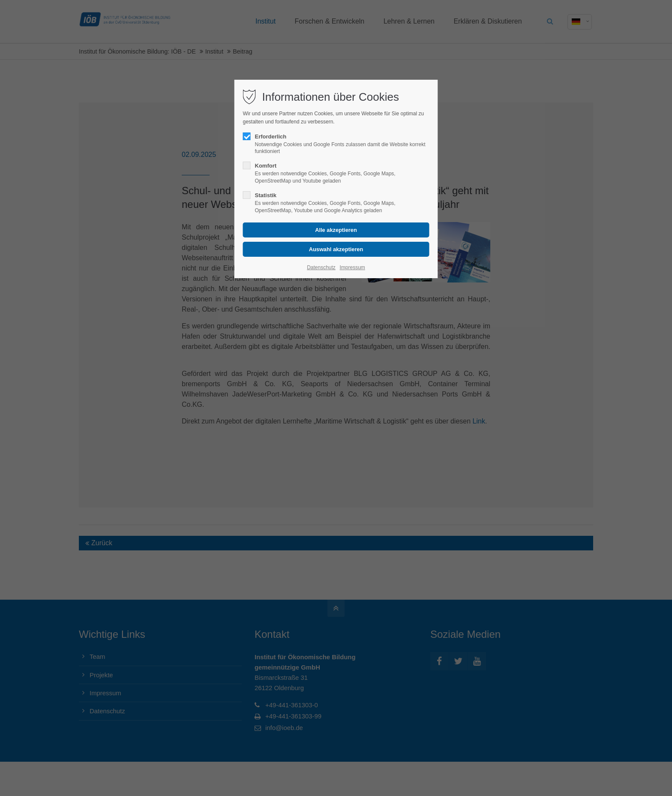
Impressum (352, 267)
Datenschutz (321, 267)
